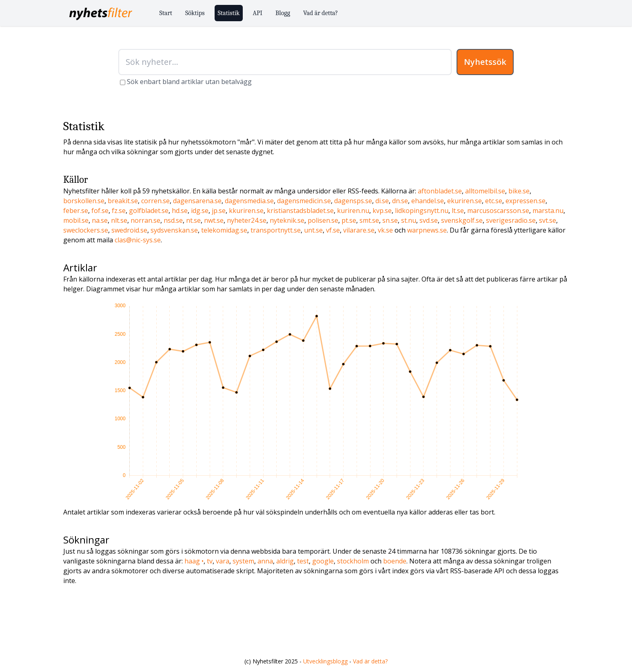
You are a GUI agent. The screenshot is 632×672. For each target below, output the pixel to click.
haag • (194, 561)
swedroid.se (129, 230)
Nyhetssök (485, 62)
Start (166, 13)
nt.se (193, 220)
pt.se (349, 220)
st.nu (409, 220)
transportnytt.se (276, 230)
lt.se (458, 211)
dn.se (400, 201)
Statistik (229, 13)
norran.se (145, 220)
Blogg (283, 13)
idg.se (200, 211)
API (257, 13)
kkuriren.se (246, 211)
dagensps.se (353, 201)
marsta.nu (548, 211)
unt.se (313, 230)
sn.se (390, 220)
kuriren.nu (353, 211)
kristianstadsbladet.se (300, 211)
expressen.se (526, 201)
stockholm (353, 561)
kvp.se (382, 211)
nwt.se (214, 220)
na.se (100, 220)
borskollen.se (84, 201)
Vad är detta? (320, 13)
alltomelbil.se (485, 191)
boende (395, 561)
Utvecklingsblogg (325, 661)
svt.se (548, 220)
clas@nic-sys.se (138, 240)
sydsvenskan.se (174, 230)
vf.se (333, 230)
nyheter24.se (247, 220)
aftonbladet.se (440, 191)
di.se (382, 201)
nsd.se (173, 220)
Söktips (195, 13)
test (303, 561)
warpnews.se (427, 230)
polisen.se (323, 220)
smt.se (369, 220)
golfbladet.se (149, 211)
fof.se (100, 211)
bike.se (519, 191)
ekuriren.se (465, 201)
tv (210, 561)
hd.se (180, 211)
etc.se (494, 201)
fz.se (119, 211)
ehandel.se (428, 201)
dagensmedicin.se (304, 201)
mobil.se (76, 220)
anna (265, 561)
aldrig (285, 561)
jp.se (219, 211)
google (323, 561)
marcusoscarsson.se (498, 211)
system (243, 561)
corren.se (155, 201)
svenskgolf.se (462, 220)
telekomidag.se (224, 230)
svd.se (429, 220)
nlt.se (119, 220)
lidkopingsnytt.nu (422, 211)
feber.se (76, 211)
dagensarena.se (197, 201)
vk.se (385, 230)
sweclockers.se (86, 230)
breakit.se (123, 201)
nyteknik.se (287, 220)
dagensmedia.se (249, 201)
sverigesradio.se (511, 220)
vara (223, 561)
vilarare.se (359, 230)
